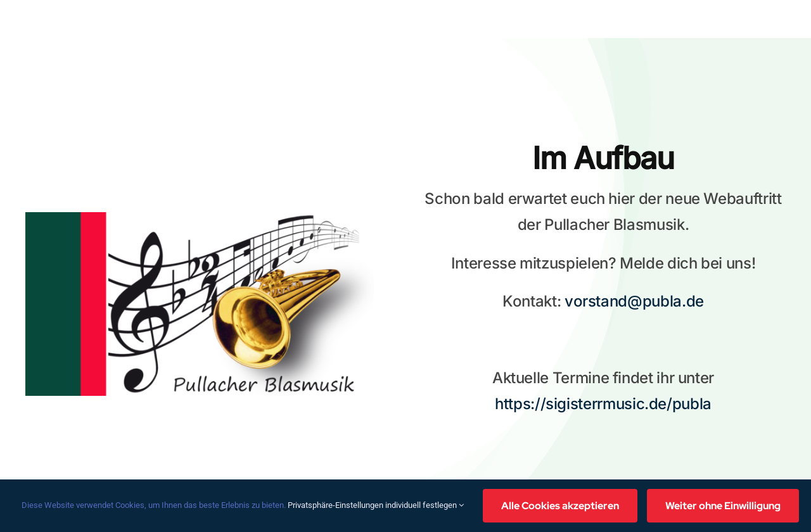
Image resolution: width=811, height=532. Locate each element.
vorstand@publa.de (634, 301)
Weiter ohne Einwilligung (723, 506)
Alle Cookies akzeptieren (560, 506)
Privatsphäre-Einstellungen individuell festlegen (376, 505)
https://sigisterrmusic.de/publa (603, 404)
